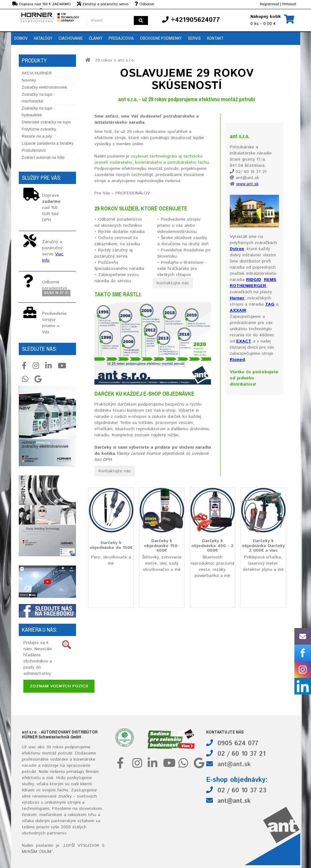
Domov (21, 38)
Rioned (237, 360)
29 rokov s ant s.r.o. (115, 60)
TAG (270, 304)
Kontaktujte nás (173, 283)
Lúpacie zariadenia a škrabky (48, 143)
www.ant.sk (247, 184)
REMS (270, 280)
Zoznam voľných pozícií (59, 686)
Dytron (237, 249)
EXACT (244, 341)
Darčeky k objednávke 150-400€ (162, 546)
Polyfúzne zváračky (39, 129)
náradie (29, 766)
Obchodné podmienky (161, 38)
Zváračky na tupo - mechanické (38, 98)
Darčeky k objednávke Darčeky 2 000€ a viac (263, 546)
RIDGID (254, 280)
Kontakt (215, 38)
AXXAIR (238, 310)
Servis (194, 38)
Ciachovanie (71, 38)
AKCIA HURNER (37, 73)
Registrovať (269, 4)
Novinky (29, 80)
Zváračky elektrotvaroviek (44, 87)
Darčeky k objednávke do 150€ (111, 545)
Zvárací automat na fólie (43, 157)
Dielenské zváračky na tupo (46, 122)
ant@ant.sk (234, 764)
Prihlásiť (289, 4)
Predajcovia (121, 38)
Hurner (237, 298)
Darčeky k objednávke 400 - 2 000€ (212, 546)
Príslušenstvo (34, 150)
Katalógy (43, 38)
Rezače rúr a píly (37, 136)
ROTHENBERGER (248, 286)
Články (96, 38)
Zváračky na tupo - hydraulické (38, 112)
